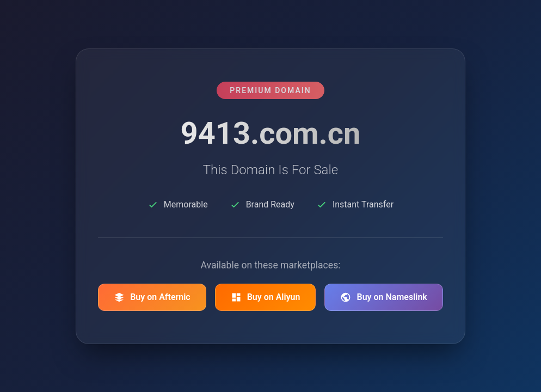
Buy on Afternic (152, 297)
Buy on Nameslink (383, 297)
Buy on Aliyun (266, 297)
